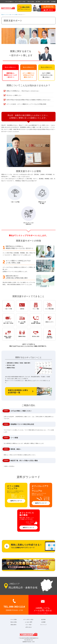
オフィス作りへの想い (20, 2)
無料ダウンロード (16, 501)
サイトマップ (43, 625)
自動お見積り (14, 625)
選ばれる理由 (31, 2)
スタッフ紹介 (28, 625)
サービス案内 (9, 2)
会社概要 (53, 2)
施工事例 (38, 2)
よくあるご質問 (46, 2)
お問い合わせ (48, 10)
